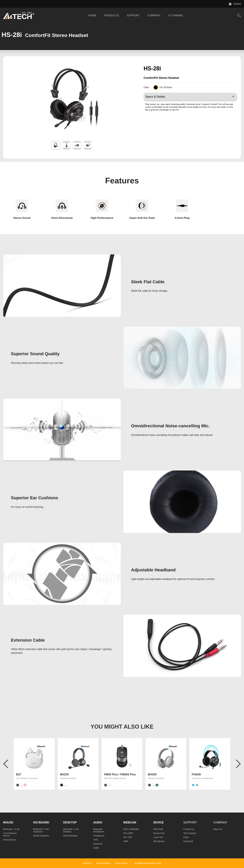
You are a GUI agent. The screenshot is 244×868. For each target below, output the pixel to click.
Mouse (8, 822)
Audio (98, 822)
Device (158, 822)
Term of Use (121, 863)
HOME (92, 15)
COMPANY (154, 15)
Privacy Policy (103, 863)
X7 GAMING (176, 15)
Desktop (70, 822)
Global (237, 4)
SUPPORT (133, 15)
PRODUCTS (111, 15)
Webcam (130, 822)
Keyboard (41, 822)
